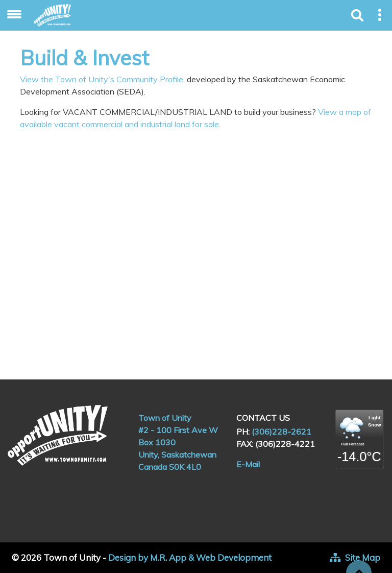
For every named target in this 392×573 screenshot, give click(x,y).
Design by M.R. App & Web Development (190, 557)
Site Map (363, 557)
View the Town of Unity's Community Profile (102, 79)
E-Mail (248, 464)
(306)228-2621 (281, 432)
